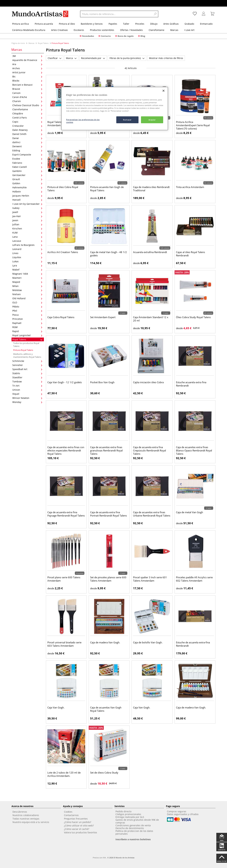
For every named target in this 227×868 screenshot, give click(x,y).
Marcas (31, 43)
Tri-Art (27, 386)
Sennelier (27, 365)
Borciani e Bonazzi (27, 85)
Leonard (27, 249)
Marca (71, 58)
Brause (27, 89)
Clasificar (55, 58)
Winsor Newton (27, 398)
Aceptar (152, 120)
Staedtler (27, 377)
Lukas (27, 261)
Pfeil (27, 311)
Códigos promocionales (128, 814)
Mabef (27, 270)
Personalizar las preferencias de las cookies (83, 121)
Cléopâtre (27, 113)
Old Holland (27, 298)
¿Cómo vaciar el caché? (77, 829)
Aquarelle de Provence (27, 60)
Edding (27, 150)
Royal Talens (43, 43)
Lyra (27, 265)
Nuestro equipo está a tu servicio (31, 822)
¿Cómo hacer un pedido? (78, 822)
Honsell (27, 200)
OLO (27, 302)
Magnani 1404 (27, 274)
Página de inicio (19, 43)
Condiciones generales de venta (133, 825)
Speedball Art (27, 369)
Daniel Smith (27, 134)
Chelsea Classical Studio (27, 105)
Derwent (27, 146)
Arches (27, 68)
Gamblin (27, 171)
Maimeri (27, 278)
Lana (27, 237)
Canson (27, 93)
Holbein (27, 192)
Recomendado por (93, 58)
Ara (27, 64)
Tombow (27, 381)
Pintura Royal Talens (23, 350)
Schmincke (27, 361)
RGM (27, 327)
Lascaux (27, 241)
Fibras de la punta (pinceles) (127, 58)
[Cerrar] (164, 91)
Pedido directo (123, 811)
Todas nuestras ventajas (26, 819)
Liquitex (27, 257)
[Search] (155, 14)
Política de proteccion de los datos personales (134, 832)
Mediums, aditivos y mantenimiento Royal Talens (27, 355)
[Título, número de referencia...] (116, 14)
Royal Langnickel (27, 335)
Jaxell (27, 212)
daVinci (27, 142)
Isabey (27, 208)
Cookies (68, 812)
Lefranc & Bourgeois (27, 245)
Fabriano (27, 163)
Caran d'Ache (27, 97)
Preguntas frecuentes (76, 819)
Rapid (27, 331)
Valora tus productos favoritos (81, 832)
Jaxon (27, 220)
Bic (27, 76)
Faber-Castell (27, 167)
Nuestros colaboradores (26, 815)
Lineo (27, 253)
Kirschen (27, 229)
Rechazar (127, 120)
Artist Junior (27, 72)
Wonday (27, 402)
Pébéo (27, 307)
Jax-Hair (27, 216)
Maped (27, 282)
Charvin (27, 101)
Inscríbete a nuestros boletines (133, 839)
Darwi (27, 138)
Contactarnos (71, 815)
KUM (27, 233)
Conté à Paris (27, 118)
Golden (27, 183)
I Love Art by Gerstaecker (27, 204)
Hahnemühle (27, 187)
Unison (27, 390)
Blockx (27, 81)
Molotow (27, 290)
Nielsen (27, 294)
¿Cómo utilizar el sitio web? (79, 826)
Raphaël (27, 323)
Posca (27, 315)
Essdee (27, 159)
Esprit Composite (27, 155)
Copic (27, 122)
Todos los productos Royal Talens (26, 345)
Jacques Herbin (27, 196)
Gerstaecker (27, 175)
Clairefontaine (27, 109)
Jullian (27, 224)
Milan (27, 286)
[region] (115, 109)
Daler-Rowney (27, 130)
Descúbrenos (20, 812)
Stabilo (27, 373)
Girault (27, 179)
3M (27, 56)
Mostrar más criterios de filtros (166, 58)
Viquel (27, 394)
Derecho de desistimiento (130, 828)
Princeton (27, 319)
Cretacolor (27, 126)
